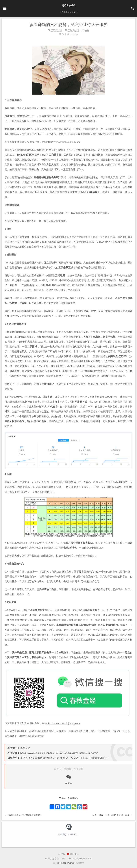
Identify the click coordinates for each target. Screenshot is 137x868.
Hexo (58, 863)
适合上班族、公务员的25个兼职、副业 (112, 815)
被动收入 (73, 798)
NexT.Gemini (69, 863)
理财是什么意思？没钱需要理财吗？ (24, 815)
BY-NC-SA (70, 758)
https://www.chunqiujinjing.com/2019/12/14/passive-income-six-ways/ (59, 753)
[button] (5, 9)
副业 (62, 798)
